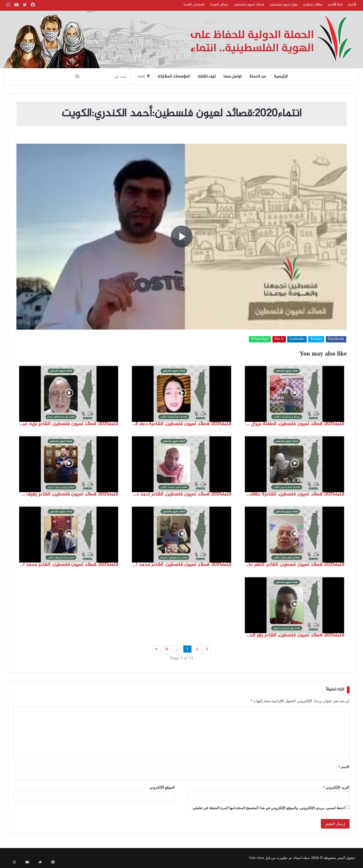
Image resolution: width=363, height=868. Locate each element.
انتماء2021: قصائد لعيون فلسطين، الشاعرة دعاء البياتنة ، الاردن (181, 424)
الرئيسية (281, 77)
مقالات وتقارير (313, 5)
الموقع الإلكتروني (162, 787)
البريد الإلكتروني (336, 787)
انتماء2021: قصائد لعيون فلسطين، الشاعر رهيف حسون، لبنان (69, 494)
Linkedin (297, 339)
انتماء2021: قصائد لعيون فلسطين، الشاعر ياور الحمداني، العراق (294, 635)
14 (167, 650)
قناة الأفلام (335, 5)
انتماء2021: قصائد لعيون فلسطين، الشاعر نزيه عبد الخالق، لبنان (69, 424)
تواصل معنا (233, 77)
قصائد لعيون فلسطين (249, 5)
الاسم (344, 767)
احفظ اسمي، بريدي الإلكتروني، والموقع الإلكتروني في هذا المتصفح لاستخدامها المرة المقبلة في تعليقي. (268, 808)
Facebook (336, 339)
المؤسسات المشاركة (174, 77)
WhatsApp (260, 339)
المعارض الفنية (194, 5)
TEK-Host (256, 858)
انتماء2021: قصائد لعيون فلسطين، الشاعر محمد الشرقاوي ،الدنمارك (181, 565)
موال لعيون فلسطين (284, 5)
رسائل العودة (219, 5)
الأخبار (352, 5)
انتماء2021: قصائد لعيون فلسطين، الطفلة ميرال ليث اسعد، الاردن (294, 424)
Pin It (279, 339)
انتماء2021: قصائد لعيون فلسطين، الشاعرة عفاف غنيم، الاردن (294, 494)
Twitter (316, 339)
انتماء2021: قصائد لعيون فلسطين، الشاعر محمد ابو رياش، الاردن (69, 565)
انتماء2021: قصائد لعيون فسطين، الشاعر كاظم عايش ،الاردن (294, 565)
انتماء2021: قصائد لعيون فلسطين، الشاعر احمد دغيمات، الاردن (181, 494)
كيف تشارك (207, 77)
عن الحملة (258, 77)
